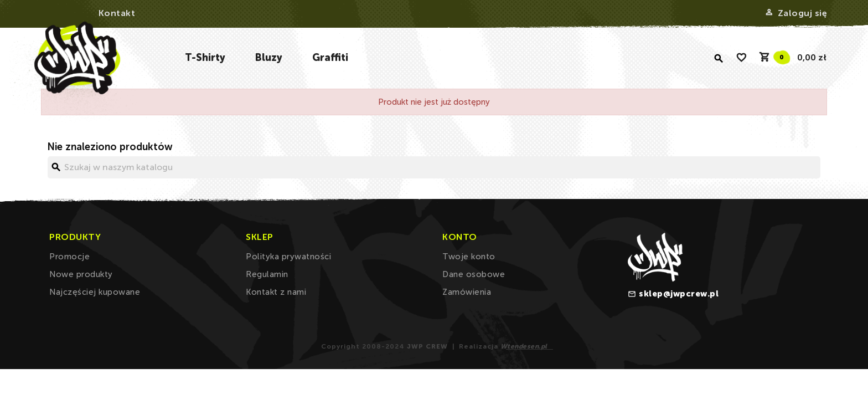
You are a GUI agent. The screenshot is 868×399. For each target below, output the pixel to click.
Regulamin (267, 274)
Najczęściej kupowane (95, 292)
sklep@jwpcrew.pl (679, 294)
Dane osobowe (474, 274)
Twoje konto (469, 257)
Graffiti (330, 58)
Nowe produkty (81, 274)
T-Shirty (205, 58)
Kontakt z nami (276, 292)
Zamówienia (467, 292)
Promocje (69, 257)
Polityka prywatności (288, 257)
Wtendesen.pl (524, 346)
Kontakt (117, 13)
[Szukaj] (434, 167)
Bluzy (269, 58)
